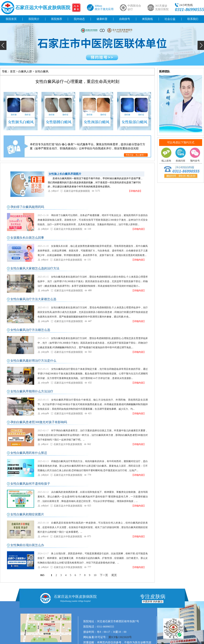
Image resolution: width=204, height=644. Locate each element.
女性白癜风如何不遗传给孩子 (30, 484)
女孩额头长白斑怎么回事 (27, 238)
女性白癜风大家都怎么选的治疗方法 (35, 268)
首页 (13, 71)
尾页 (114, 575)
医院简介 (34, 19)
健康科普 (102, 19)
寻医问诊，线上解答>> (136, 155)
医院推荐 (57, 19)
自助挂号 (125, 19)
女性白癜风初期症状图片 (27, 514)
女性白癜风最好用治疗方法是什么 (33, 361)
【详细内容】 (135, 191)
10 (95, 575)
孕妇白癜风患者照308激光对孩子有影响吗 (39, 422)
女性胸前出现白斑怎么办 (27, 545)
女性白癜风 (42, 71)
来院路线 (147, 19)
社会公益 (170, 19)
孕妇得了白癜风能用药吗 (27, 207)
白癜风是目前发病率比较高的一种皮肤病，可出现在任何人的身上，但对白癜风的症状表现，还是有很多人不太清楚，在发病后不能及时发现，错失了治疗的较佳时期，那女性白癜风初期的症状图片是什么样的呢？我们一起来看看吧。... (93, 527)
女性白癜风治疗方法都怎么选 (30, 330)
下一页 (104, 575)
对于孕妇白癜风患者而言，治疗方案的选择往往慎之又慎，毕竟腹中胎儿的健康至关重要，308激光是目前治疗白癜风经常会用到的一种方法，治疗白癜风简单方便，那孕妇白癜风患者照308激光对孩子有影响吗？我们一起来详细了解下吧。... (93, 435)
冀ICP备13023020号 (120, 637)
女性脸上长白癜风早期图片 (65, 174)
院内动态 (79, 19)
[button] (3, 45)
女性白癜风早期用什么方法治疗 (32, 391)
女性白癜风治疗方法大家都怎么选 (33, 299)
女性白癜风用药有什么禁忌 (29, 453)
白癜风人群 (25, 71)
